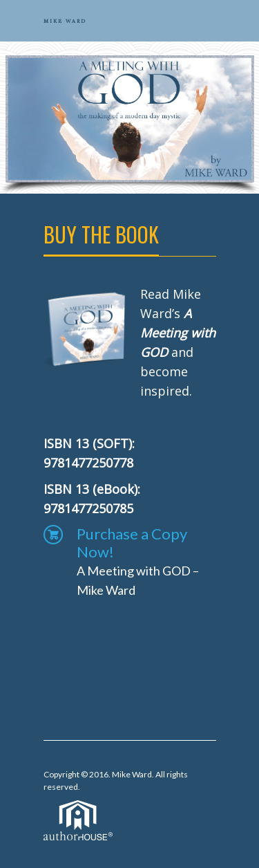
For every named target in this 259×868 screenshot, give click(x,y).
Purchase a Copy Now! (132, 543)
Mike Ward (132, 774)
